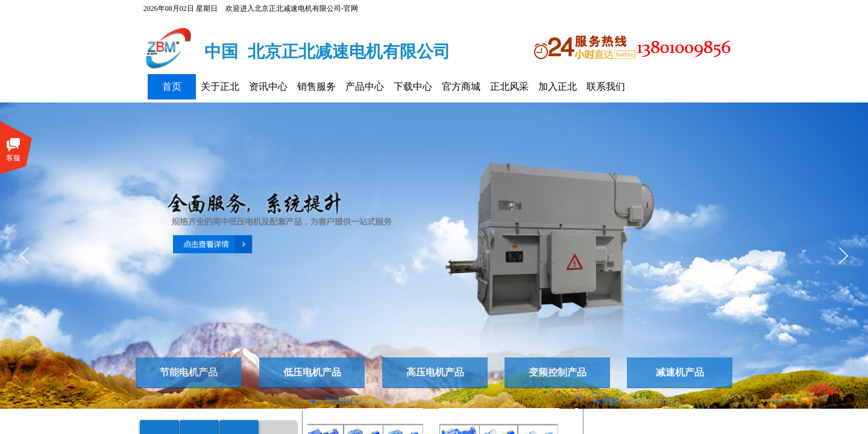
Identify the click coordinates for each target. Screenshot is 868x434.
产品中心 (365, 86)
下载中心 (413, 86)
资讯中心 (268, 86)
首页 (172, 86)
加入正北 (558, 86)
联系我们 (606, 86)
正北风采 (509, 86)
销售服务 (316, 86)
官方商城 (461, 86)
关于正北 (220, 86)
